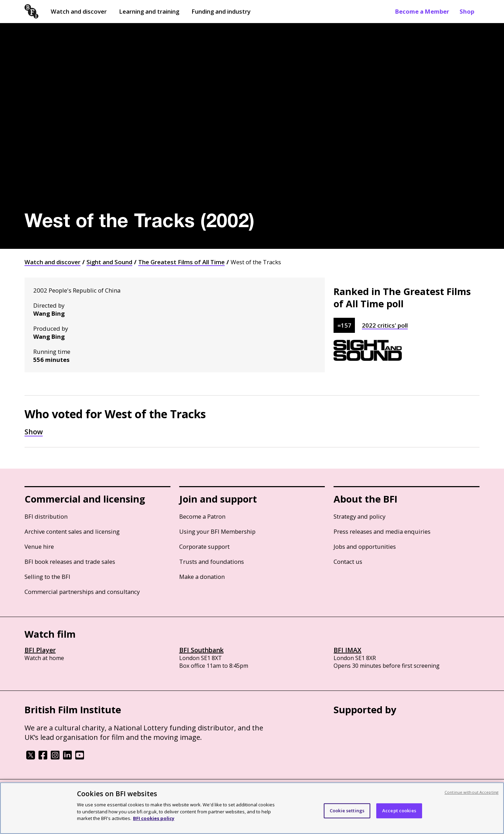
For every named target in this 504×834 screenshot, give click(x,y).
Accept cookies (399, 811)
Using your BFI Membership (217, 531)
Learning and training (149, 11)
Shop (467, 11)
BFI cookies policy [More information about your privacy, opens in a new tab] (154, 818)
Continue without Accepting (471, 792)
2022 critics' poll (385, 325)
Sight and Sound (109, 262)
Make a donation (202, 577)
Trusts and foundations (212, 562)
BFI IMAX (347, 650)
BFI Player (40, 650)
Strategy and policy (359, 516)
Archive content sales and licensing (72, 531)
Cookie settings (347, 811)
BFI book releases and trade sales (70, 562)
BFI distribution (46, 516)
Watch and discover (79, 11)
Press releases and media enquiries (382, 531)
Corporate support (204, 546)
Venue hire (39, 546)
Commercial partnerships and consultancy (82, 592)
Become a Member (422, 11)
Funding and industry (221, 11)
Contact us (348, 562)
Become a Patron (202, 516)
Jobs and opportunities (365, 546)
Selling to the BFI (47, 577)
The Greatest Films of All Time (181, 262)
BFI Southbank (201, 650)
